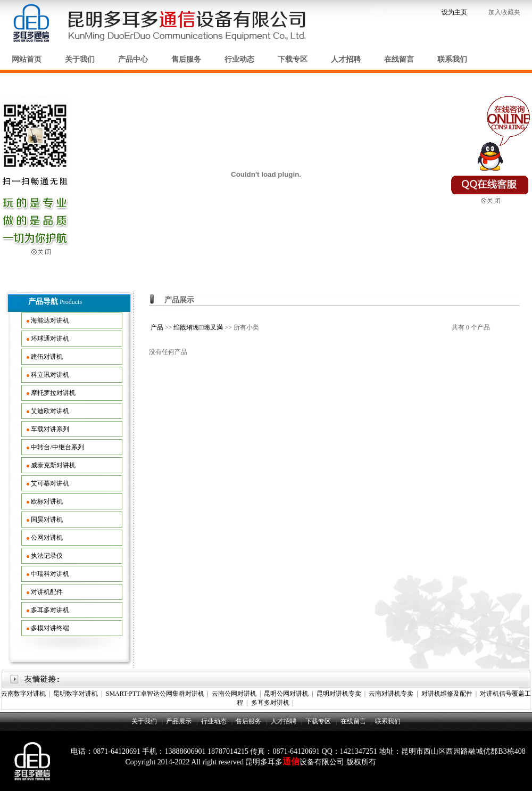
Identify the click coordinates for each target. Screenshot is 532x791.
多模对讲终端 (50, 628)
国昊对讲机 (47, 520)
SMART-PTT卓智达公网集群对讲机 (155, 694)
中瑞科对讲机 (50, 574)
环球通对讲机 (50, 339)
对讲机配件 (47, 592)
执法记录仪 (47, 556)
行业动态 (239, 59)
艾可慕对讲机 (50, 483)
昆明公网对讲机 (286, 694)
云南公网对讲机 (234, 694)
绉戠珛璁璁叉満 (198, 327)
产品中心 (133, 59)
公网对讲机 (47, 538)
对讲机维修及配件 (447, 694)
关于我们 (80, 59)
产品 (157, 327)
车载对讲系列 (50, 429)
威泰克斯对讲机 (53, 465)
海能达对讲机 (50, 320)
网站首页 (27, 59)
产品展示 (179, 721)
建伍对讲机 (47, 357)
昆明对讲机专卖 (339, 694)
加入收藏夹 (505, 12)
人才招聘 (346, 59)
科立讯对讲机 (50, 375)
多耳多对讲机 (50, 610)
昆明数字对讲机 (76, 694)
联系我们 (452, 59)
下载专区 (293, 59)
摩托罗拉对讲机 (53, 393)
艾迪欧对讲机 (50, 411)
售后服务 (186, 59)
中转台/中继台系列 (57, 447)
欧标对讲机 (47, 501)
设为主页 (454, 12)
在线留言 (399, 59)
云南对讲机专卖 (391, 694)
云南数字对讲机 (23, 694)
